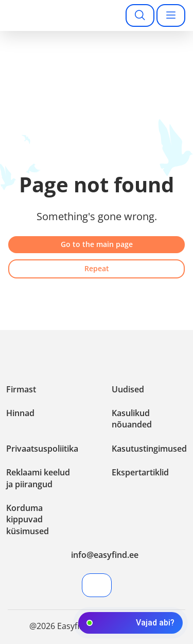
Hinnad (20, 413)
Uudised (128, 389)
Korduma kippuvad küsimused (28, 519)
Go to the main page (97, 244)
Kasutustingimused (149, 449)
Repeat (97, 268)
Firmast (21, 389)
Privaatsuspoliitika (42, 449)
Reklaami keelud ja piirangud (38, 478)
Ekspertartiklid (140, 472)
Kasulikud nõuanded (132, 419)
